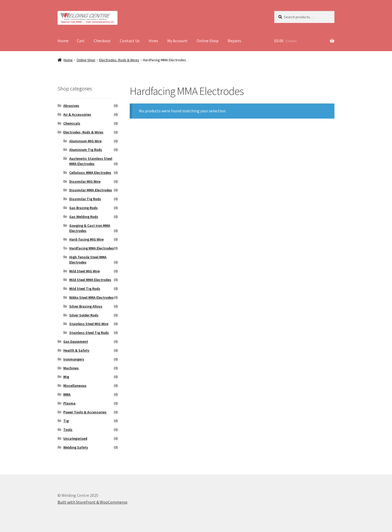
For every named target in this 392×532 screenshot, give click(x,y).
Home (63, 41)
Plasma (69, 403)
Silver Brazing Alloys (86, 306)
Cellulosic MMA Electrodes (90, 173)
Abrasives (71, 106)
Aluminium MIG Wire (85, 141)
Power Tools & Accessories (85, 412)
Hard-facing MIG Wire (86, 239)
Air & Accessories (77, 114)
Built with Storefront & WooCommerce (92, 502)
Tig (66, 421)
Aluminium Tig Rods (86, 150)
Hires (153, 41)
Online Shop (208, 41)
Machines (71, 368)
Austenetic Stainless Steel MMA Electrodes (91, 161)
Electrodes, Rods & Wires (119, 60)
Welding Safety (76, 447)
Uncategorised (75, 438)
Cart (81, 41)
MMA (67, 394)
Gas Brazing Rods (83, 208)
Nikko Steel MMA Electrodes (91, 297)
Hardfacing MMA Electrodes (92, 248)
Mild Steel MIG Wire (85, 271)
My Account (177, 41)
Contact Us (130, 41)
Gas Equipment (76, 341)
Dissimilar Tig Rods (85, 199)
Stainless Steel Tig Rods (89, 333)
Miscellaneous (75, 386)
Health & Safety (76, 350)
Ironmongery (74, 359)
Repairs (234, 41)
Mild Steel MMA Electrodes (90, 280)
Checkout (102, 41)
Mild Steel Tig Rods (85, 289)
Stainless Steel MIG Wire (89, 324)
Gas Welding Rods (84, 217)
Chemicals (72, 123)
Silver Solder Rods (84, 315)
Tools (68, 430)
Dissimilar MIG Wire (85, 181)
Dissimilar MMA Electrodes (91, 190)
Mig (66, 377)
